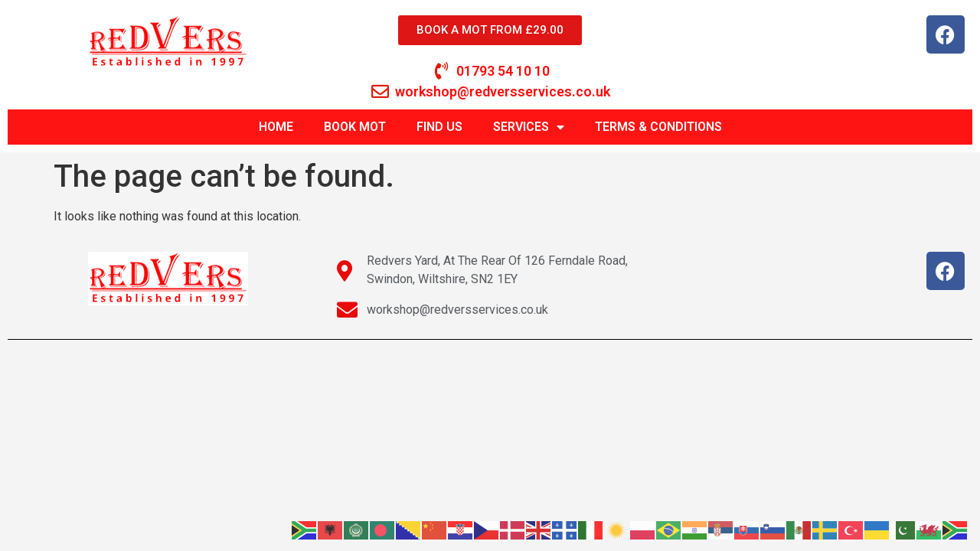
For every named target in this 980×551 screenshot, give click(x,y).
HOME (276, 127)
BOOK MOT (355, 127)
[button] (947, 21)
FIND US (439, 127)
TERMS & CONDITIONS (658, 127)
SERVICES (529, 127)
